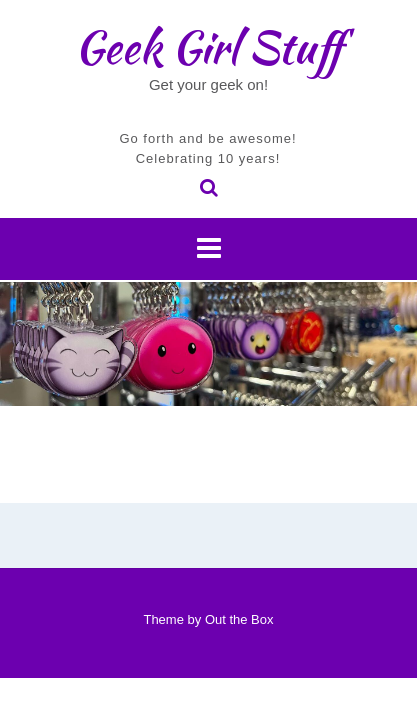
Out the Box (239, 619)
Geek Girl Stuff (208, 47)
